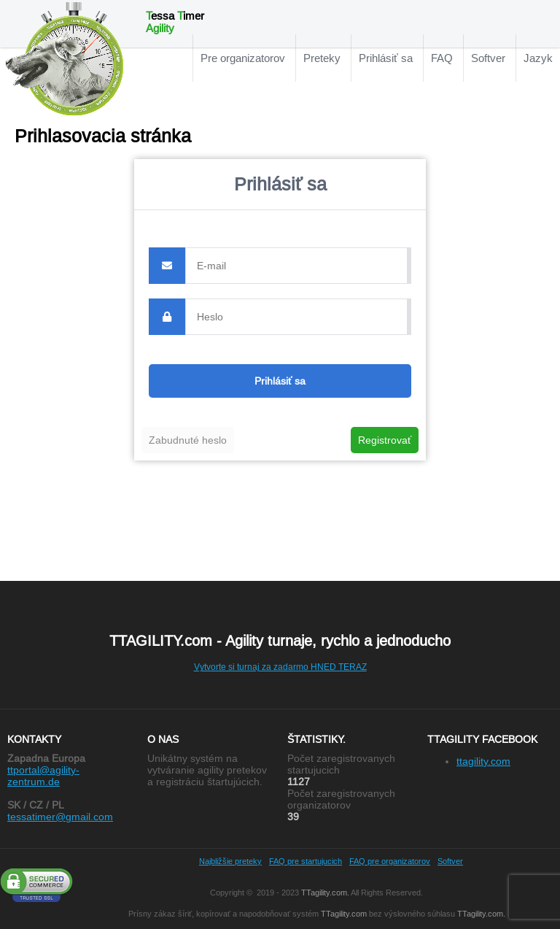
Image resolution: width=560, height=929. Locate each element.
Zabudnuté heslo (188, 440)
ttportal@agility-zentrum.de (43, 776)
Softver (488, 58)
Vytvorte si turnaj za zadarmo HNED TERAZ (280, 667)
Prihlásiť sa (386, 58)
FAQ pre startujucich (306, 861)
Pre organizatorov (243, 58)
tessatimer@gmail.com (60, 817)
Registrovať (385, 440)
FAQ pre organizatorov (390, 861)
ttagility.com (483, 761)
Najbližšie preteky (230, 861)
